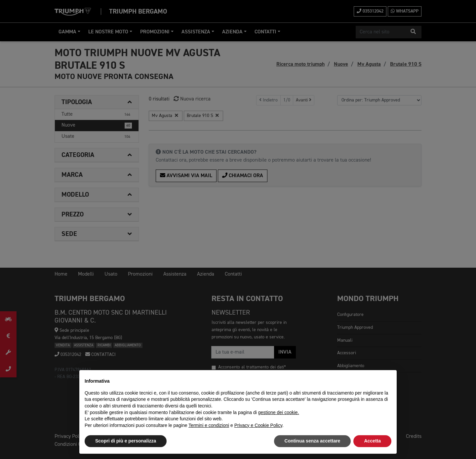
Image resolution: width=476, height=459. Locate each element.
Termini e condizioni (209, 425)
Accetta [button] (372, 441)
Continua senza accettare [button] (313, 441)
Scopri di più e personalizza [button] (126, 441)
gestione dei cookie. (279, 412)
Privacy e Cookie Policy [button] (258, 425)
